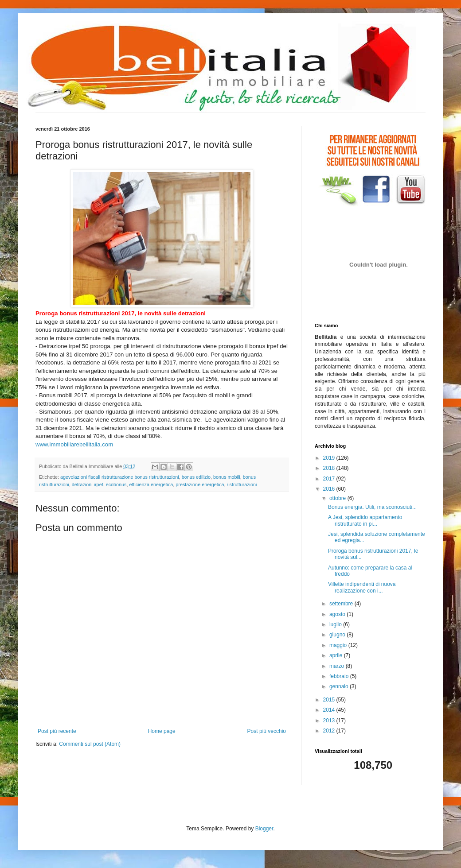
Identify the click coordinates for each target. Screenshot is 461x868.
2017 (330, 479)
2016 (330, 489)
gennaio (340, 686)
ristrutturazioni (242, 484)
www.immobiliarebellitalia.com (74, 444)
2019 (330, 458)
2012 (330, 731)
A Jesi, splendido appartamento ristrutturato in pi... (365, 520)
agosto (338, 614)
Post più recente (57, 731)
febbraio (340, 676)
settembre (342, 604)
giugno (338, 635)
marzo (338, 666)
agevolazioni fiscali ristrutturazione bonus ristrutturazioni (120, 477)
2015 (330, 700)
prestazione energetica (200, 484)
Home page (162, 731)
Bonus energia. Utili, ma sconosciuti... (372, 507)
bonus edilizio (196, 477)
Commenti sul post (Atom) (90, 744)
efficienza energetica (151, 484)
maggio (339, 645)
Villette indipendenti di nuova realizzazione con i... (362, 587)
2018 (330, 468)
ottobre (338, 498)
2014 (330, 710)
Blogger (264, 829)
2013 (330, 721)
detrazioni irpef (88, 484)
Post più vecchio (267, 731)
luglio (336, 624)
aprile (337, 655)
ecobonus (116, 484)
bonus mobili (227, 477)
